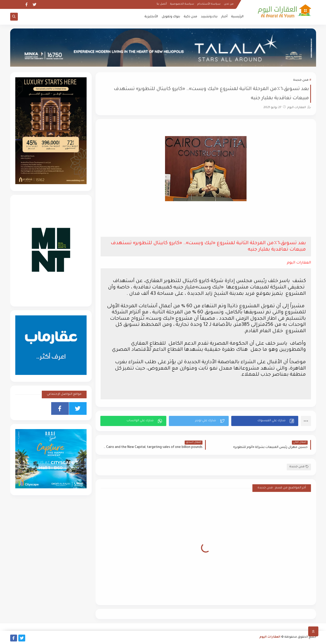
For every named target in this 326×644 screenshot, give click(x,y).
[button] (265, 421)
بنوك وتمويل (171, 17)
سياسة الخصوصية (182, 4)
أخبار (224, 17)
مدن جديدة (301, 80)
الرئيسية (237, 17)
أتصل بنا (162, 4)
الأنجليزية (151, 17)
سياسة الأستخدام (209, 4)
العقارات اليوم (270, 637)
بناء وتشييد (209, 17)
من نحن (229, 4)
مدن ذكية (191, 17)
